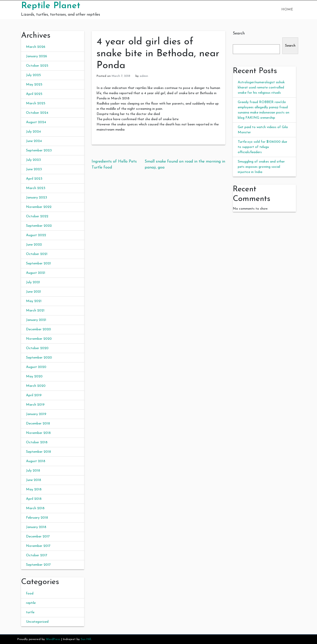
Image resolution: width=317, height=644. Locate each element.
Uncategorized (37, 622)
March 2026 (36, 47)
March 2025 (36, 103)
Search (239, 33)
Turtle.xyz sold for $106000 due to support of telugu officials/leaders (262, 147)
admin (144, 76)
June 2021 (34, 292)
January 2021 (36, 320)
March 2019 (35, 405)
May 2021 (34, 301)
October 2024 (37, 113)
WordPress (53, 639)
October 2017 (37, 555)
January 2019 (36, 414)
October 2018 (37, 442)
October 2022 (37, 216)
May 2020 (34, 377)
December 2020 (39, 329)
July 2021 (33, 282)
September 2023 (39, 151)
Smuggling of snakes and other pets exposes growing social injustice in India (261, 167)
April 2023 (34, 179)
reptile (31, 603)
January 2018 (36, 527)
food (30, 594)
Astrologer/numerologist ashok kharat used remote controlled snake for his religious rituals (261, 88)
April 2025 (34, 94)
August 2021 (36, 273)
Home (287, 10)
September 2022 (39, 226)
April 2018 (34, 499)
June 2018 (34, 480)
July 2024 (33, 132)
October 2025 (37, 66)
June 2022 (34, 245)
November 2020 (39, 339)
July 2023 (33, 160)
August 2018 (36, 461)
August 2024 (36, 122)
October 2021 (37, 254)
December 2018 (38, 424)
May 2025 (34, 85)
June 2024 (34, 141)
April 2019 (34, 395)
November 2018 (38, 433)
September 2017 (38, 565)
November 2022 (39, 207)
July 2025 (33, 75)
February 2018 (37, 518)
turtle (30, 612)
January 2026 (37, 56)
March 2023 (36, 188)
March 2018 (35, 508)
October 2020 (37, 348)
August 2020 (36, 367)
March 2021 (35, 311)
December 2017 (38, 537)
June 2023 (34, 169)
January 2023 (37, 198)
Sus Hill (86, 639)
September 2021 (39, 264)
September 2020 (39, 358)
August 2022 (36, 235)
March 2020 (36, 386)
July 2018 (33, 471)
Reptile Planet (51, 6)
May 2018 (34, 490)
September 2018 (39, 452)
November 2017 (38, 546)
